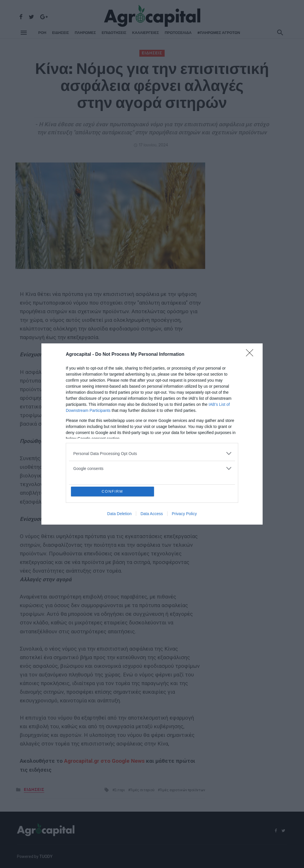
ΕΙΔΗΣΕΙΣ (60, 33)
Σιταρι (120, 790)
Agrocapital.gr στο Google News (104, 761)
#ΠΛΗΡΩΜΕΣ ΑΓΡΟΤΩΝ (219, 33)
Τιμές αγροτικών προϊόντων (182, 790)
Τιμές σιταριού (142, 790)
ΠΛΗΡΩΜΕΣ (85, 33)
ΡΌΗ (42, 33)
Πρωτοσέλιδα (178, 33)
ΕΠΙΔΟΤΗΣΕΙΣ (114, 33)
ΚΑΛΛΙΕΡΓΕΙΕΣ (146, 33)
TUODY (46, 856)
